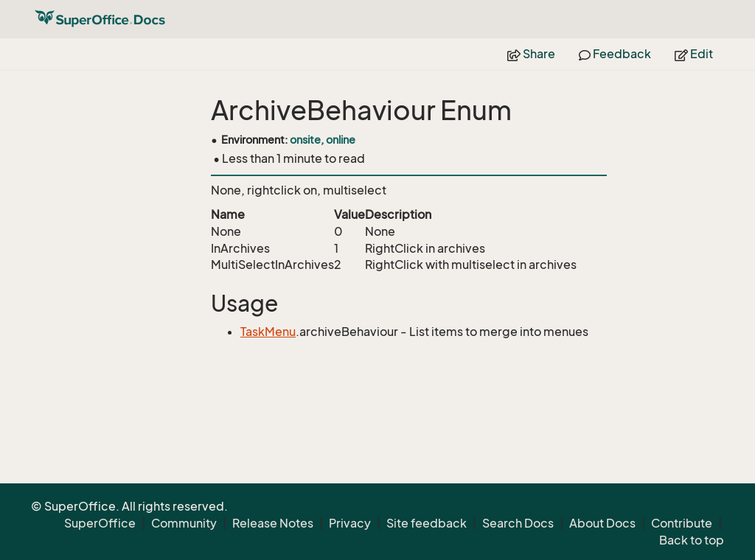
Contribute (682, 523)
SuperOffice (100, 523)
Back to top (692, 540)
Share (531, 54)
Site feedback (427, 523)
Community (184, 523)
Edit (694, 54)
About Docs (602, 523)
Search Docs (518, 523)
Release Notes (273, 523)
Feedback (615, 54)
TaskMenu (268, 332)
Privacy (350, 523)
